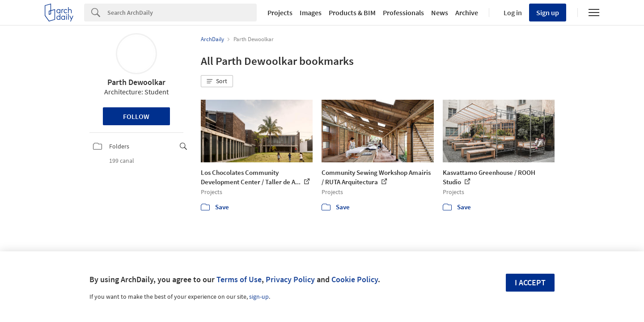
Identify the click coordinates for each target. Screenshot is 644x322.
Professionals (403, 13)
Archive (467, 13)
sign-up (259, 297)
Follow (136, 116)
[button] (217, 81)
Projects (280, 13)
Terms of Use (239, 279)
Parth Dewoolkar (136, 82)
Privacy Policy (290, 279)
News (440, 13)
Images (311, 13)
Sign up (548, 13)
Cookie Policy (355, 279)
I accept (530, 282)
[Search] (182, 13)
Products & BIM (352, 13)
